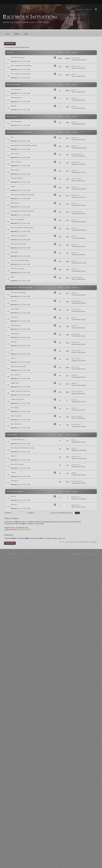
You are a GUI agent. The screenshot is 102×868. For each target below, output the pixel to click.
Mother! (13, 496)
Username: (8, 513)
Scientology (15, 408)
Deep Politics (15, 170)
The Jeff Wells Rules (18, 440)
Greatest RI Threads (13, 85)
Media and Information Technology (22, 195)
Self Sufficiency (16, 424)
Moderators (14, 481)
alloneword (76, 497)
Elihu (74, 74)
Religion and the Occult (19, 236)
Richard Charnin (77, 392)
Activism (13, 301)
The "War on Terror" (17, 269)
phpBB (13, 554)
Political (13, 106)
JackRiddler (76, 162)
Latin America (15, 375)
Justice (13, 358)
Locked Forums (12, 435)
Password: (31, 513)
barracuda (76, 367)
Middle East (15, 383)
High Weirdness (16, 98)
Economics (14, 317)
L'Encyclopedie (16, 90)
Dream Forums (12, 117)
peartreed (76, 195)
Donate (88, 10)
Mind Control (15, 203)
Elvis (20, 61)
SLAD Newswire (16, 122)
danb (74, 448)
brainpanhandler (77, 277)
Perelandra (76, 424)
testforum (14, 505)
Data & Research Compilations (21, 66)
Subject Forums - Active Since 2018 (19, 132)
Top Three (10, 52)
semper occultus (77, 212)
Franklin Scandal (16, 178)
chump (75, 187)
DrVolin (24, 61)
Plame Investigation (17, 219)
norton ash (76, 456)
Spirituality (14, 252)
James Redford (77, 154)
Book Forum (15, 154)
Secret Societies (16, 416)
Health (13, 187)
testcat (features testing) (15, 491)
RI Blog (78, 10)
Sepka (75, 375)
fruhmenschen (77, 66)
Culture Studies (16, 162)
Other (12, 277)
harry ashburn (77, 351)
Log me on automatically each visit (63, 513)
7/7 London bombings (18, 293)
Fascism (13, 342)
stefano (75, 171)
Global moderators (26, 530)
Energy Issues (15, 325)
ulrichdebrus (76, 309)
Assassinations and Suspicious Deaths (24, 145)
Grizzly (75, 98)
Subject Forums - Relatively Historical (19, 288)
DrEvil (75, 326)
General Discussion (17, 57)
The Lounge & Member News (21, 74)
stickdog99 (76, 58)
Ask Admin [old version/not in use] (22, 448)
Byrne (75, 293)
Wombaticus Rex (78, 481)
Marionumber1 (77, 179)
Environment (15, 334)
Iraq (12, 350)
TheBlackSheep (77, 301)
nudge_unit (61, 538)
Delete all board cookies (72, 542)
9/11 (12, 137)
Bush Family (15, 309)
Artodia (95, 554)
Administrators (15, 530)
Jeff (29, 61)
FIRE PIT (14, 456)
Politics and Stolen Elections (20, 391)
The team (62, 542)
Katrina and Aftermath (18, 367)
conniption (76, 342)
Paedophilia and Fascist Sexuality (22, 211)
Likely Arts (79, 554)
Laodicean (76, 465)
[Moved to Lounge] (17, 464)
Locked (13, 472)
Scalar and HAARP (17, 399)
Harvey (75, 138)
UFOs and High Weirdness (20, 260)
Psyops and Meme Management (22, 228)
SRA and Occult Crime (18, 244)
